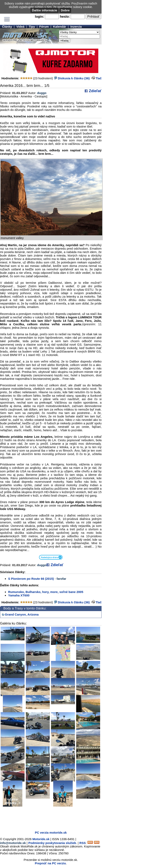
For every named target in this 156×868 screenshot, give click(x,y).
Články (7, 27)
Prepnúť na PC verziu (50, 863)
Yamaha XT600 (19, 595)
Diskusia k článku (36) (72, 78)
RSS (83, 843)
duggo (42, 93)
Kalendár (60, 27)
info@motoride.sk (13, 843)
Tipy (32, 27)
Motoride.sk (41, 839)
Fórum (44, 27)
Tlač (99, 78)
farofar (61, 579)
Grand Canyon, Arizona (22, 614)
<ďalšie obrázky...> (13, 801)
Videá (20, 27)
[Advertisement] (48, 822)
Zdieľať (95, 91)
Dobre (65, 10)
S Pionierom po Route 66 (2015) (31, 579)
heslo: (65, 16)
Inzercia (76, 27)
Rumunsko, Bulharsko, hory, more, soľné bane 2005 (46, 592)
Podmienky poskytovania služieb (52, 843)
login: (40, 16)
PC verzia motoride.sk (51, 833)
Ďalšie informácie (44, 10)
